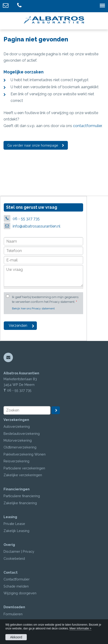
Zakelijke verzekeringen (23, 475)
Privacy (29, 551)
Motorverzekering (18, 440)
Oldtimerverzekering (20, 447)
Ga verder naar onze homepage (33, 145)
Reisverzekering (16, 461)
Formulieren (13, 614)
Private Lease (14, 524)
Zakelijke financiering (20, 503)
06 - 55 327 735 (26, 219)
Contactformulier (17, 579)
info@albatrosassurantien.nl (37, 226)
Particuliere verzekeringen (24, 468)
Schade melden (16, 586)
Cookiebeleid (14, 558)
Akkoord (16, 637)
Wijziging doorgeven (20, 593)
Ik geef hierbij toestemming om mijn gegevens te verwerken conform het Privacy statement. (45, 299)
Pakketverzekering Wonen (25, 454)
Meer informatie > (80, 628)
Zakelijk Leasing (16, 531)
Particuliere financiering (22, 496)
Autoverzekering (17, 426)
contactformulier (87, 126)
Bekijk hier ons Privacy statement (33, 308)
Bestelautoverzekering (22, 434)
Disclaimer (12, 551)
